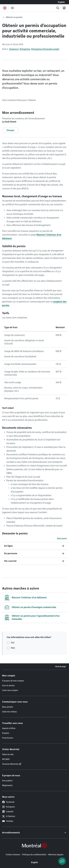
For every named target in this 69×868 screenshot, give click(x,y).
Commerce (14, 49)
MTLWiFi (6, 759)
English (61, 2)
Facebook (8, 802)
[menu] (12, 8)
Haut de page (61, 666)
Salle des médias (10, 712)
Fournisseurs (8, 738)
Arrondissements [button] (11, 833)
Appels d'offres (9, 728)
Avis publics (7, 781)
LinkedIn (8, 812)
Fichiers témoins (13, 855)
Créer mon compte (10, 690)
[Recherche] (58, 8)
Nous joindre (8, 707)
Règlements (7, 785)
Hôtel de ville (8, 754)
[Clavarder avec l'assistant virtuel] (62, 861)
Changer (10, 130)
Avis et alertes (8, 686)
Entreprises (25, 49)
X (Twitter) (9, 816)
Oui (13, 643)
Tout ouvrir (62, 539)
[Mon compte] (64, 8)
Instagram (8, 807)
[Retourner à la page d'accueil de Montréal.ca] (5, 8)
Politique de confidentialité (34, 855)
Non (13, 648)
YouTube (8, 821)
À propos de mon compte (13, 681)
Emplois (6, 733)
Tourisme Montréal (10, 764)
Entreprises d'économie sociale (45, 49)
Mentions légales (56, 855)
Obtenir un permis (14, 17)
